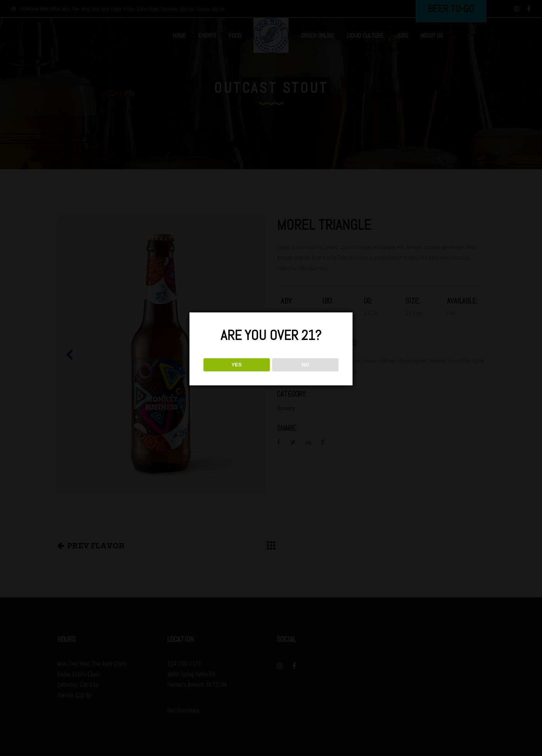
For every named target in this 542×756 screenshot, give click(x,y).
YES (237, 365)
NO (306, 365)
